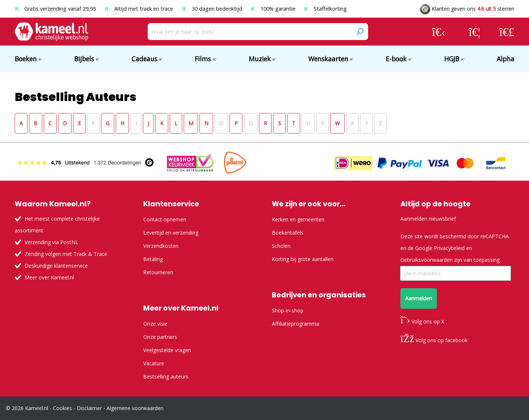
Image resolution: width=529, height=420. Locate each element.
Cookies (62, 408)
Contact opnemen (165, 219)
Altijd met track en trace (140, 9)
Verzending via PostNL (51, 242)
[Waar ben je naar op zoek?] (250, 32)
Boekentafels (288, 233)
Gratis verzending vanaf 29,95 (56, 9)
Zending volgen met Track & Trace (66, 254)
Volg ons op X (422, 321)
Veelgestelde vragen (167, 350)
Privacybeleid (449, 248)
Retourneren (158, 272)
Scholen (281, 246)
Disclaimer (89, 408)
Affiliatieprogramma (296, 324)
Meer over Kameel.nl (49, 277)
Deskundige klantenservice (56, 266)
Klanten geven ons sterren (467, 9)
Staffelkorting (325, 9)
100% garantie (274, 9)
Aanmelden (419, 298)
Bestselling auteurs (166, 376)
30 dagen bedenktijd (213, 9)
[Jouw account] (439, 32)
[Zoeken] (360, 32)
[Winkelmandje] (507, 32)
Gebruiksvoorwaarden (427, 260)
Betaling (153, 259)
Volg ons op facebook (434, 340)
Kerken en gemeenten (298, 219)
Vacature (154, 363)
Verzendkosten (161, 246)
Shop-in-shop (288, 310)
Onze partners (160, 337)
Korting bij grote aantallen (303, 259)
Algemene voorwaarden (135, 408)
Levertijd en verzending (171, 233)
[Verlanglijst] (474, 32)
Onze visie (155, 324)
